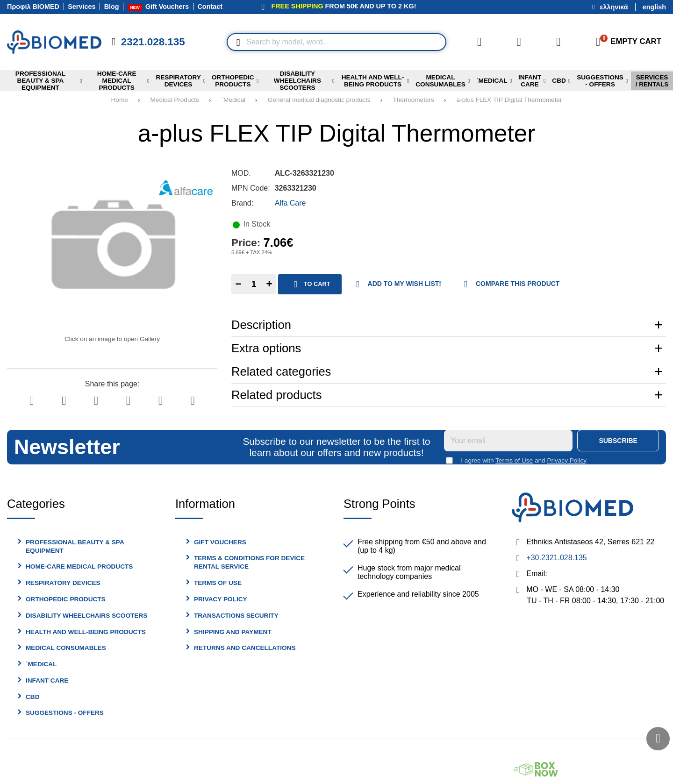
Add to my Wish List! (396, 284)
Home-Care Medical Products (79, 567)
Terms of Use (514, 460)
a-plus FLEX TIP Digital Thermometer (509, 100)
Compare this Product (509, 284)
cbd (32, 697)
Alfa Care (290, 203)
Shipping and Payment (233, 632)
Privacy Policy (567, 460)
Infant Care (47, 681)
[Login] (558, 42)
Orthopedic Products (66, 599)
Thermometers (413, 100)
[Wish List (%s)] (519, 42)
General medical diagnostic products (319, 100)
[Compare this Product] (480, 42)
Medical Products (175, 100)
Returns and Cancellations (245, 648)
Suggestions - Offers (65, 713)
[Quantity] (254, 284)
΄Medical (233, 100)
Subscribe (618, 441)
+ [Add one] (269, 284)
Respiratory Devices (63, 583)
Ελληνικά (614, 7)
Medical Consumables (66, 648)
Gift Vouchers (220, 542)
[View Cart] (626, 42)
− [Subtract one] (238, 284)
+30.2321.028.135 (556, 558)
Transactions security (236, 616)
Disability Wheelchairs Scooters (86, 616)
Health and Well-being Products (86, 632)
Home (120, 100)
